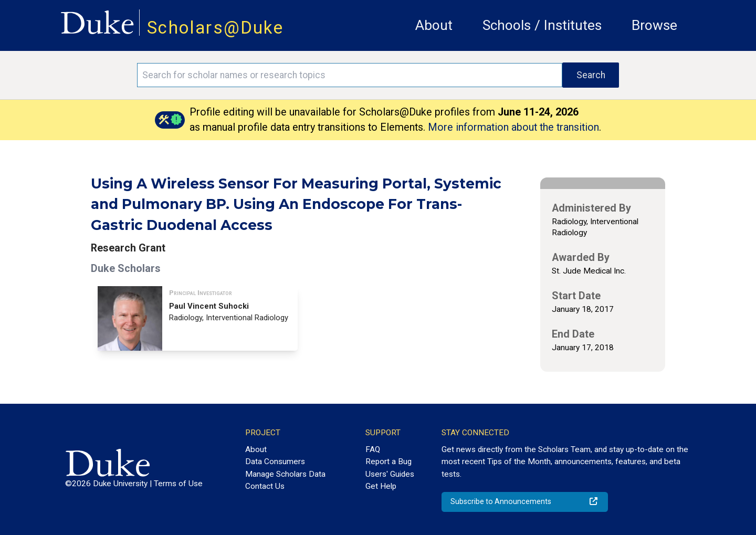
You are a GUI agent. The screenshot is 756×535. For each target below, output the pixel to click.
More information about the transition (513, 127)
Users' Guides (390, 474)
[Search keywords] (350, 75)
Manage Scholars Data (285, 474)
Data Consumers (275, 461)
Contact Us (265, 486)
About (434, 25)
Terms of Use (178, 484)
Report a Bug (388, 461)
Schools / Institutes (542, 25)
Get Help (381, 486)
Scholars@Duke (215, 28)
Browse (654, 25)
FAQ (373, 449)
